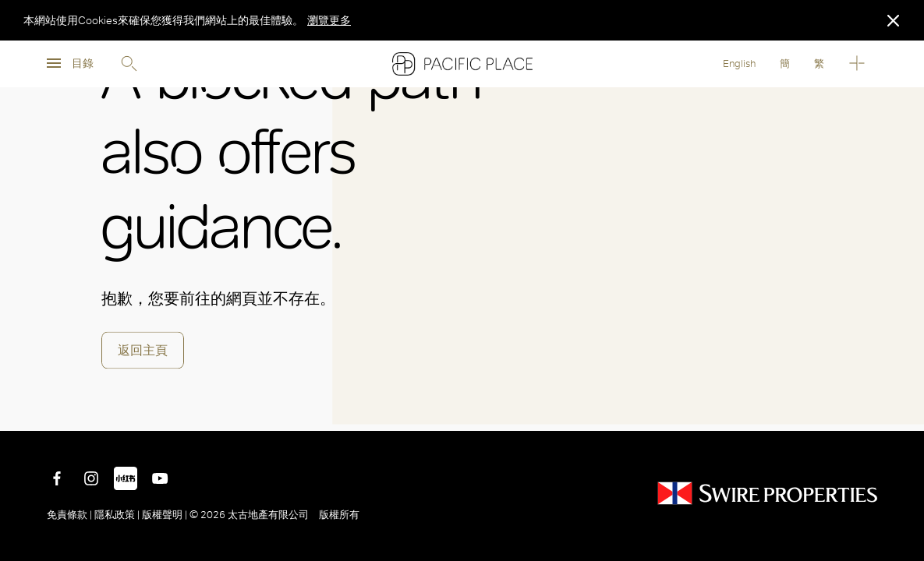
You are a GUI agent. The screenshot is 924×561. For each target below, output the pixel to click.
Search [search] (129, 64)
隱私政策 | (117, 515)
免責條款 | (71, 515)
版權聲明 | (165, 515)
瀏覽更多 (329, 20)
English (739, 64)
